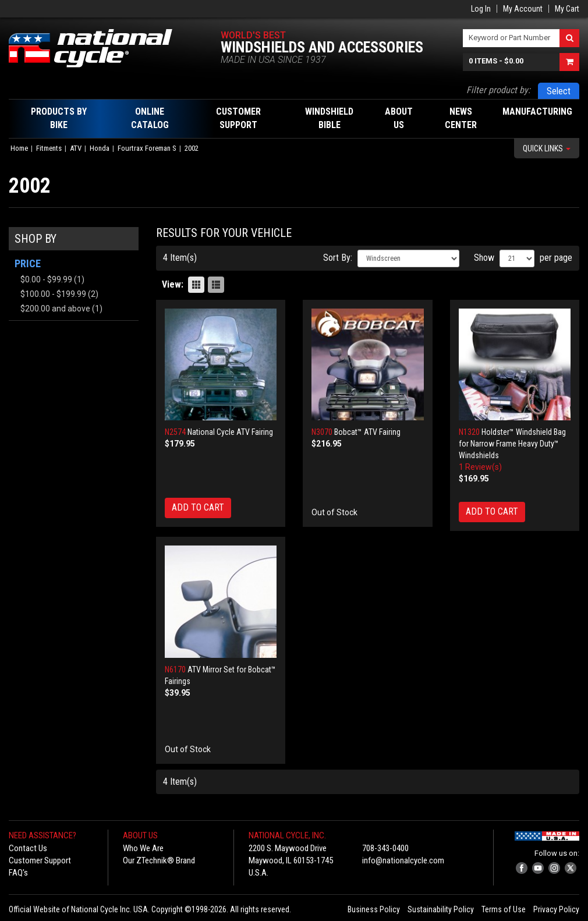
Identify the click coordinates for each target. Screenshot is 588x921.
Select (559, 91)
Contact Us (28, 848)
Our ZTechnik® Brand (159, 860)
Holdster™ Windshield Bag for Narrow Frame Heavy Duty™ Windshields (512, 444)
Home (19, 148)
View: (173, 284)
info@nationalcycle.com (403, 860)
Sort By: (338, 258)
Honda (100, 148)
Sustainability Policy (441, 909)
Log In (481, 9)
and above (55, 309)
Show (484, 258)
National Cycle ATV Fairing (230, 432)
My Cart (567, 9)
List (216, 285)
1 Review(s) (480, 467)
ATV (76, 148)
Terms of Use (504, 909)
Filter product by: (498, 90)
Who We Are (143, 848)
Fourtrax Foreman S (147, 148)
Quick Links (547, 148)
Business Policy (374, 909)
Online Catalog (150, 118)
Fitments (49, 148)
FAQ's (18, 873)
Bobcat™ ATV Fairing (367, 432)
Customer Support (40, 860)
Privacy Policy (556, 909)
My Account (523, 9)
